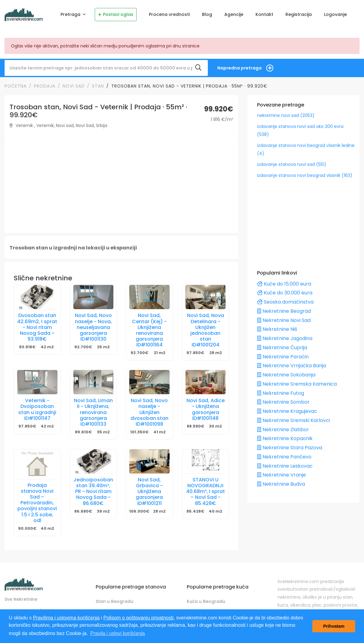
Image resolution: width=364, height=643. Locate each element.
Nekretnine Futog (281, 389)
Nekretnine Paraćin (283, 353)
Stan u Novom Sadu (118, 608)
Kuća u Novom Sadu (209, 608)
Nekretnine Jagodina (285, 334)
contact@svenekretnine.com (37, 607)
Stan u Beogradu (114, 597)
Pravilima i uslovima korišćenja (66, 618)
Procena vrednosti (169, 14)
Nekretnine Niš (277, 325)
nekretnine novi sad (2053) (286, 111)
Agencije (234, 14)
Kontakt (264, 14)
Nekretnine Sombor (283, 398)
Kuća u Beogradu (206, 597)
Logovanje (335, 14)
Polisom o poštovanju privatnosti (138, 618)
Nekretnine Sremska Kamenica (297, 380)
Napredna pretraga (239, 64)
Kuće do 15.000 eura (284, 280)
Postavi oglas (116, 14)
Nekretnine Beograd (284, 307)
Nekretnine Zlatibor (283, 426)
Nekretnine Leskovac (285, 462)
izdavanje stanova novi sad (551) (292, 160)
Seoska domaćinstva (285, 298)
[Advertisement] (121, 181)
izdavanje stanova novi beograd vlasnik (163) (305, 171)
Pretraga (71, 14)
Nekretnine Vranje (281, 471)
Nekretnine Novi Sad (284, 316)
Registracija (299, 14)
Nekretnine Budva (281, 480)
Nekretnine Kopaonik (285, 435)
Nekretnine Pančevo (284, 453)
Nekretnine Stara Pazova (290, 444)
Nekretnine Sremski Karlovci (293, 416)
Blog (207, 14)
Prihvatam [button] (334, 626)
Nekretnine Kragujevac (287, 407)
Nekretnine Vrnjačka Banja (292, 362)
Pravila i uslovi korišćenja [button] (118, 633)
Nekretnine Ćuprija (282, 344)
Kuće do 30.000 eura (285, 289)
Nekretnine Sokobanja (286, 371)
